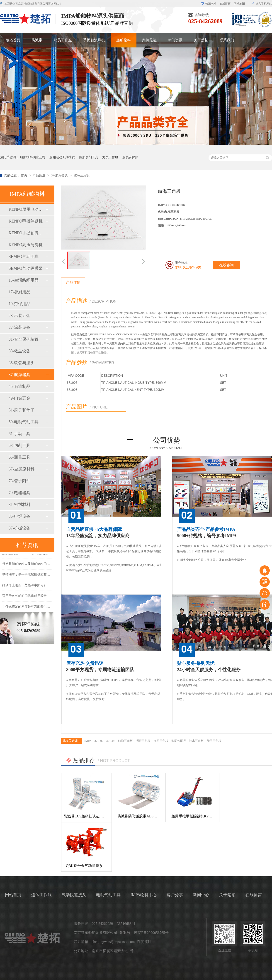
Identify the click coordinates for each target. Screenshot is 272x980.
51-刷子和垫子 (22, 410)
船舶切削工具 (89, 157)
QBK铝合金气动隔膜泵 (84, 866)
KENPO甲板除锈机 (26, 221)
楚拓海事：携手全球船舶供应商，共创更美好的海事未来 (42, 575)
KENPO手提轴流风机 (27, 233)
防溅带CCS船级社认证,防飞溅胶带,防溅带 (97, 816)
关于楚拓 (201, 40)
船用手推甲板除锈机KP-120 (193, 816)
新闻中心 (201, 895)
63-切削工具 (19, 445)
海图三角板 (161, 741)
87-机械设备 (19, 528)
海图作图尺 (179, 741)
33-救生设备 (19, 351)
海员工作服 (110, 157)
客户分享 (175, 895)
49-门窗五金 (19, 398)
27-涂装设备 (19, 327)
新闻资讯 (175, 40)
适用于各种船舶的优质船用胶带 (24, 597)
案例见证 (149, 40)
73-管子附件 (19, 481)
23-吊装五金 (19, 316)
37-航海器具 (60, 175)
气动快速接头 (74, 895)
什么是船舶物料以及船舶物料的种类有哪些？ (34, 565)
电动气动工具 (108, 895)
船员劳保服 (130, 157)
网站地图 (239, 4)
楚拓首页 (13, 40)
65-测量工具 (19, 457)
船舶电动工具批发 (62, 157)
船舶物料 (124, 40)
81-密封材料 (19, 505)
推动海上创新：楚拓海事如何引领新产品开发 (34, 586)
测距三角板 (143, 741)
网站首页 (13, 895)
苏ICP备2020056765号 (151, 933)
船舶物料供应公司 (33, 157)
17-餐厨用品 (19, 292)
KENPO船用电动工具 (27, 209)
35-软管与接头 (22, 363)
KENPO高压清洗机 (26, 245)
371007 (99, 741)
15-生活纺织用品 (24, 280)
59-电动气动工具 (24, 422)
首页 (24, 175)
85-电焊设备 (19, 516)
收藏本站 (211, 4)
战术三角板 (196, 741)
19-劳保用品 (19, 304)
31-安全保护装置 (24, 339)
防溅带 (37, 40)
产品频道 (39, 175)
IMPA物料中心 (144, 895)
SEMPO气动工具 (24, 257)
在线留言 (225, 4)
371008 (111, 741)
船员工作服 (63, 40)
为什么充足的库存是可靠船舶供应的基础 (31, 607)
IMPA (88, 741)
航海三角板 (82, 175)
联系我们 (227, 40)
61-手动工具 (19, 434)
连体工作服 (41, 895)
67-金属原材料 (22, 469)
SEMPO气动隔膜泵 (26, 268)
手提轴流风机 (94, 40)
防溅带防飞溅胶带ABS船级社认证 (144, 816)
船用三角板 (214, 741)
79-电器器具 (19, 493)
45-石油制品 (19, 386)
